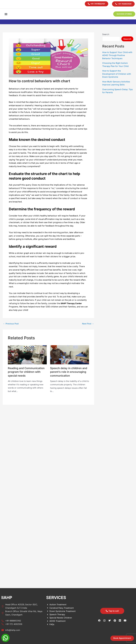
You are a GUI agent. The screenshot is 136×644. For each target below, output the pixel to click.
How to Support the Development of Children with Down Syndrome (117, 74)
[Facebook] (99, 620)
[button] (6, 14)
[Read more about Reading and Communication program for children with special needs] (27, 355)
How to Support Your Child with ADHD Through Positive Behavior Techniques (117, 55)
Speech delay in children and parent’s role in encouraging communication (69, 372)
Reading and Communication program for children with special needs (26, 372)
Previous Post (11, 324)
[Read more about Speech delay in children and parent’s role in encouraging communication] (70, 355)
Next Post (88, 324)
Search (106, 34)
